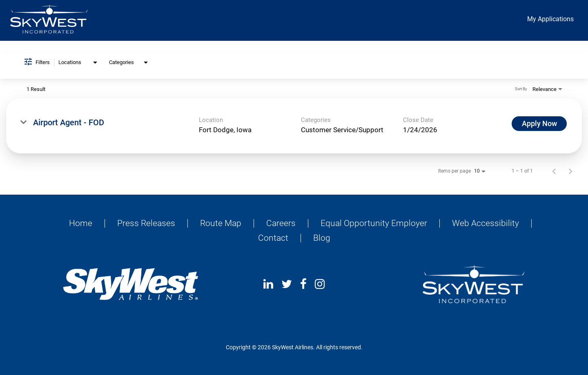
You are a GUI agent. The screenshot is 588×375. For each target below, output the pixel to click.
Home (81, 223)
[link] (294, 126)
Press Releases (146, 223)
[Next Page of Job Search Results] (570, 171)
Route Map (221, 223)
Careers (281, 223)
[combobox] (79, 63)
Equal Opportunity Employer (374, 223)
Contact (273, 238)
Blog (322, 238)
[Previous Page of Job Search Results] (554, 171)
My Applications (550, 19)
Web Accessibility (486, 223)
